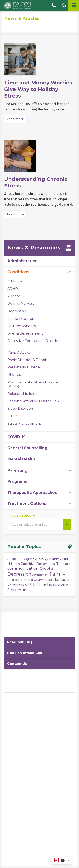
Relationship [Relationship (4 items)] (17, 585)
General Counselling (27, 448)
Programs (17, 481)
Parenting (17, 470)
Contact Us (17, 664)
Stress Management (24, 424)
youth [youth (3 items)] (22, 590)
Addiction (15, 281)
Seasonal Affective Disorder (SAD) (35, 401)
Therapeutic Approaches (32, 493)
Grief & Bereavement (25, 333)
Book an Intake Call (25, 653)
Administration (23, 261)
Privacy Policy (15, 689)
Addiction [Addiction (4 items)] (15, 559)
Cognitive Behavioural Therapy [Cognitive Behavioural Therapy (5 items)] (45, 564)
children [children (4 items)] (14, 564)
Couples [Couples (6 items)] (47, 568)
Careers (10, 712)
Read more (15, 119)
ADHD (13, 289)
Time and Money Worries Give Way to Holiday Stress (38, 89)
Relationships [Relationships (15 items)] (42, 585)
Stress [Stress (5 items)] (12, 590)
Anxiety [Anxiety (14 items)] (41, 558)
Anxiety (14, 296)
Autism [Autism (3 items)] (54, 559)
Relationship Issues (23, 394)
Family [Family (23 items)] (57, 574)
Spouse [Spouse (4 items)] (63, 585)
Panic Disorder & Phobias (28, 360)
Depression (17, 311)
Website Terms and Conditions (27, 696)
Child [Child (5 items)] (64, 559)
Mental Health (21, 459)
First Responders (21, 326)
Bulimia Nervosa (21, 304)
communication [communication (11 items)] (23, 568)
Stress (12, 416)
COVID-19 (17, 437)
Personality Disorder (24, 367)
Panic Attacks (19, 352)
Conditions (18, 272)
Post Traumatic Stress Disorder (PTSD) (33, 384)
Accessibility (14, 704)
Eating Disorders (21, 319)
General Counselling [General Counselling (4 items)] (36, 580)
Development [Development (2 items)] (40, 575)
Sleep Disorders (21, 409)
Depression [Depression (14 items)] (19, 574)
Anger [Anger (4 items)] (27, 559)
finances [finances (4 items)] (14, 580)
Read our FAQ (20, 642)
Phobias (14, 375)
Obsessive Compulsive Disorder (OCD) (33, 343)
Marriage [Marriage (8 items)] (61, 579)
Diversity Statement (20, 719)
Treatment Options (27, 504)
